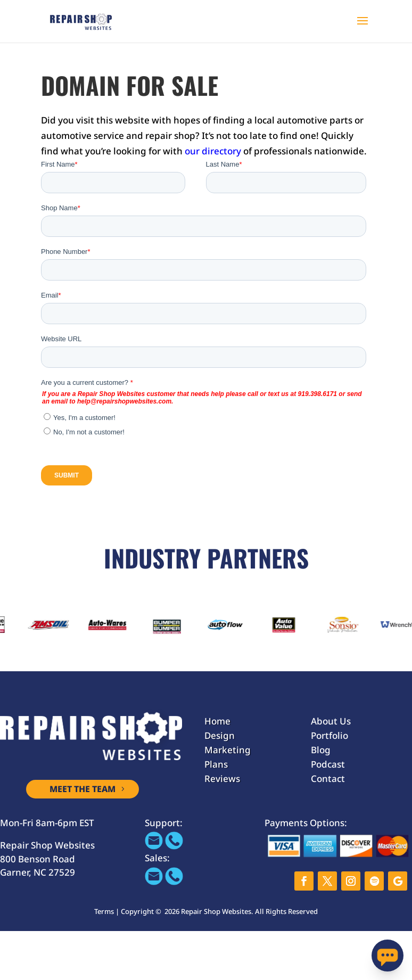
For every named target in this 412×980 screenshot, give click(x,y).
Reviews (222, 779)
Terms (104, 911)
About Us (331, 721)
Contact (328, 779)
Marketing (228, 750)
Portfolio (329, 735)
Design (220, 735)
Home (217, 721)
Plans (216, 764)
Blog (321, 750)
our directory (213, 151)
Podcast (328, 764)
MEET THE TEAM (83, 789)
